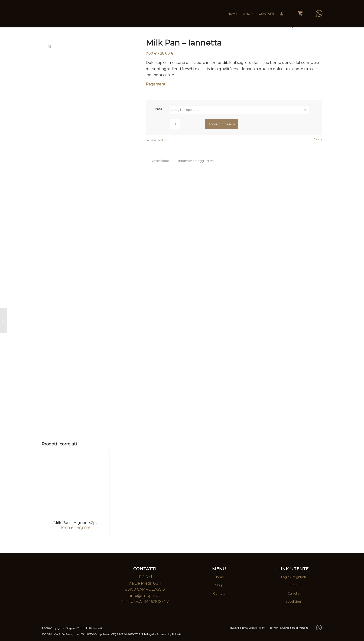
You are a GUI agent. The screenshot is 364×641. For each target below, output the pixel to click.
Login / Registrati (294, 577)
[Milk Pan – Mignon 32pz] (4, 320)
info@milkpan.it (145, 596)
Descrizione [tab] (160, 161)
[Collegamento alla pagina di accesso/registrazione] (282, 14)
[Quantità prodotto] (175, 124)
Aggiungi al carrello (222, 124)
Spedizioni (294, 602)
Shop (219, 585)
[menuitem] (232, 14)
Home (219, 577)
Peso (158, 109)
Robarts (177, 634)
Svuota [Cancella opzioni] (318, 139)
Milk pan (164, 140)
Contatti (219, 593)
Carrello (294, 593)
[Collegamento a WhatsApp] (319, 13)
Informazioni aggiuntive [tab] (196, 161)
